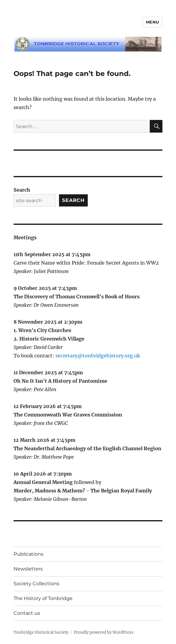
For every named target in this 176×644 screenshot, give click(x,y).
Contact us (27, 613)
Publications (28, 554)
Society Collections (36, 584)
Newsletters (28, 569)
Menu (152, 22)
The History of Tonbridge (43, 598)
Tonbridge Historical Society (41, 632)
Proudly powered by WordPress (104, 632)
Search (22, 190)
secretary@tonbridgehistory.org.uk (98, 356)
